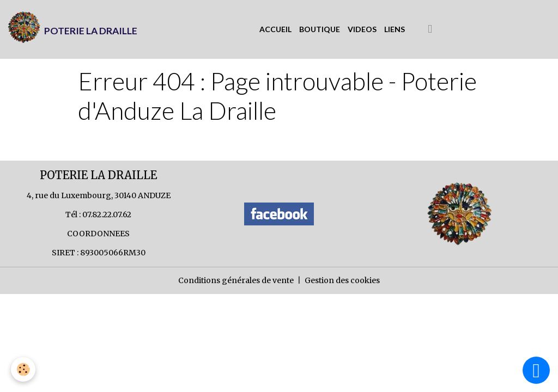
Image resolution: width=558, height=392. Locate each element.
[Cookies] (23, 369)
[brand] (72, 29)
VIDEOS (362, 29)
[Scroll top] (536, 370)
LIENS (395, 29)
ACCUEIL (275, 29)
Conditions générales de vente (236, 280)
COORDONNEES (98, 234)
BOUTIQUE (320, 29)
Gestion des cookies (342, 280)
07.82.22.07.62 (107, 215)
